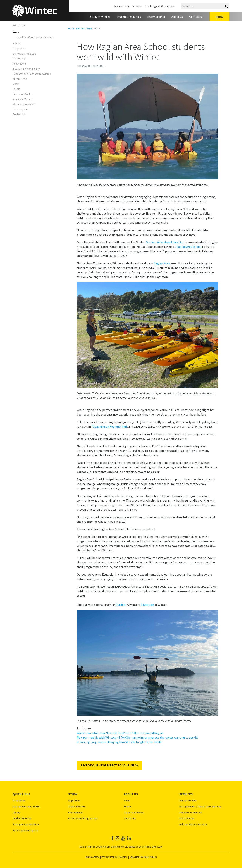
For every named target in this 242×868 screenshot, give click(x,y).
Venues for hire (188, 801)
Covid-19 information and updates (36, 37)
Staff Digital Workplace (160, 6)
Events (17, 43)
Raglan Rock (162, 263)
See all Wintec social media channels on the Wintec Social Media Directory (121, 847)
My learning (122, 6)
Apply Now (74, 801)
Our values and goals (24, 54)
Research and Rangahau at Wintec (32, 74)
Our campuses (21, 109)
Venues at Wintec (22, 99)
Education (147, 605)
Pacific (16, 89)
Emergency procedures (26, 825)
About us (177, 17)
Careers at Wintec (23, 94)
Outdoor (121, 605)
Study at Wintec (100, 17)
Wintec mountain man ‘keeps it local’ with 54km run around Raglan (120, 733)
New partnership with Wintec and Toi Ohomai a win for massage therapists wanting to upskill (137, 737)
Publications (20, 64)
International (156, 17)
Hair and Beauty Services (194, 825)
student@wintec (22, 818)
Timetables (19, 801)
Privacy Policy (109, 857)
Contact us (196, 17)
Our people (19, 49)
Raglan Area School (189, 247)
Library (17, 813)
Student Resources (129, 17)
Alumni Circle (20, 79)
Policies (123, 857)
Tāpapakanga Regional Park (109, 426)
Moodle (137, 6)
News (16, 32)
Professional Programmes (83, 818)
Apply (220, 17)
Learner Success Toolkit (26, 807)
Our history (19, 59)
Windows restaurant (24, 104)
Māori (16, 84)
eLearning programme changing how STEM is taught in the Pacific (119, 742)
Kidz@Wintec (187, 818)
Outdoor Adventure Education (165, 242)
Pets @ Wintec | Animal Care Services (200, 807)
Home (71, 28)
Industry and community (26, 69)
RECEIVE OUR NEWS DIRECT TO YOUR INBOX (109, 765)
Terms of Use (92, 857)
